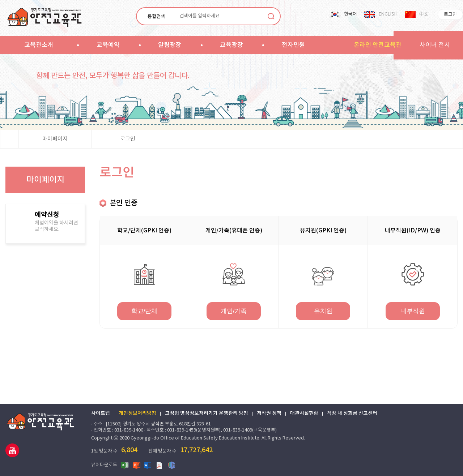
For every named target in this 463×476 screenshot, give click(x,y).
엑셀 (125, 465)
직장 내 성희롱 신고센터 (352, 413)
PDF (160, 465)
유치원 (323, 311)
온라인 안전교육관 (378, 45)
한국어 (351, 14)
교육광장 (231, 45)
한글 (171, 465)
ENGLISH (388, 14)
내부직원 (413, 311)
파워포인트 (137, 465)
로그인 (450, 15)
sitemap (328, 45)
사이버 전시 (435, 45)
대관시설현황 (304, 413)
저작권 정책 (269, 413)
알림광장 (170, 45)
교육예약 (108, 45)
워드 (148, 465)
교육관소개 (39, 45)
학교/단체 (145, 311)
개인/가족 (234, 311)
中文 (424, 14)
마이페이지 (55, 139)
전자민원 (293, 45)
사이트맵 (101, 413)
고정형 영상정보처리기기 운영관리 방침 (207, 413)
